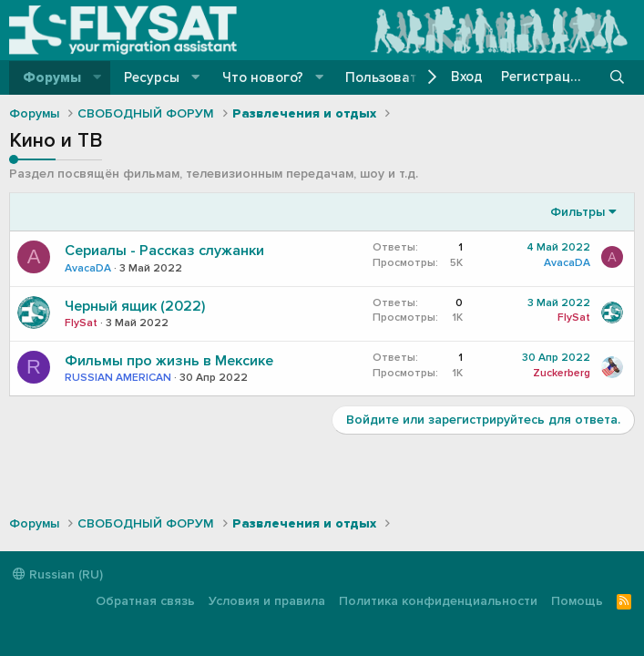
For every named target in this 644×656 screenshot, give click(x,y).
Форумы (52, 77)
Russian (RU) (58, 574)
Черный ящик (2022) (135, 306)
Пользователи (393, 77)
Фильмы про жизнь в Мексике (169, 361)
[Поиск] (617, 77)
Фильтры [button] (578, 212)
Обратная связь (145, 601)
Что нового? (263, 77)
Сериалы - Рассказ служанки (164, 251)
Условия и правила (267, 601)
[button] (97, 78)
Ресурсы (152, 77)
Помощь (577, 601)
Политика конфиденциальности (438, 601)
